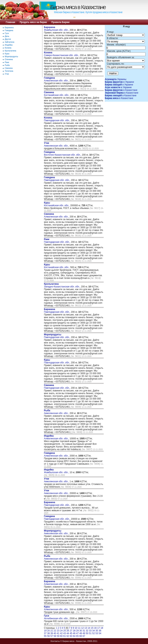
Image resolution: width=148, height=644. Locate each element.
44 (68, 633)
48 (81, 633)
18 (102, 628)
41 (58, 633)
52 (94, 633)
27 (71, 631)
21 (52, 631)
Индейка (9, 45)
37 (45, 633)
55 (45, 636)
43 (64, 633)
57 (52, 636)
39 (52, 633)
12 (82, 628)
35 (97, 631)
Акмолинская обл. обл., (57, 144)
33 (90, 631)
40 (55, 633)
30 (81, 631)
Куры (7, 54)
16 (95, 628)
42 (61, 633)
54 (100, 633)
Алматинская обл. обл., (57, 79)
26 (68, 631)
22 (55, 631)
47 (77, 633)
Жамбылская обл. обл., (57, 29)
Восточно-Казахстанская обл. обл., (63, 153)
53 (97, 633)
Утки (7, 74)
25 (64, 631)
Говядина (9, 30)
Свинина (9, 68)
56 (48, 636)
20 (48, 631)
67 (84, 636)
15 (92, 628)
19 (45, 631)
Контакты (55, 641)
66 (81, 636)
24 (61, 631)
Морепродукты (11, 57)
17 (99, 628)
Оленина (9, 59)
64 (74, 636)
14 (89, 628)
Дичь (7, 36)
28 (74, 631)
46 (74, 633)
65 (77, 636)
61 (64, 636)
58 (55, 636)
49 (84, 633)
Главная (11, 22)
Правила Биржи (61, 22)
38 (48, 633)
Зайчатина (10, 42)
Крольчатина (11, 51)
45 (71, 633)
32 (87, 631)
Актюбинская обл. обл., (57, 617)
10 (76, 628)
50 (87, 633)
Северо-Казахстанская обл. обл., (62, 54)
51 (90, 633)
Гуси (7, 33)
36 (100, 631)
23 (58, 631)
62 (68, 636)
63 (71, 636)
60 (61, 636)
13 (86, 628)
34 (94, 631)
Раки (7, 62)
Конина (8, 48)
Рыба (7, 65)
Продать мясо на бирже (33, 22)
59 (58, 636)
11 (79, 628)
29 (77, 631)
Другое (8, 39)
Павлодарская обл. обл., (57, 119)
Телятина (9, 71)
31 (84, 631)
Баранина (9, 28)
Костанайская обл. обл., (57, 94)
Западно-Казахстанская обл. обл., (62, 285)
